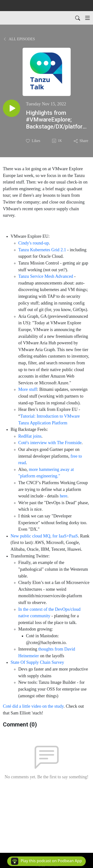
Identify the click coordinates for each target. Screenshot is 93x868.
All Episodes (19, 39)
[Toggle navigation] (87, 18)
